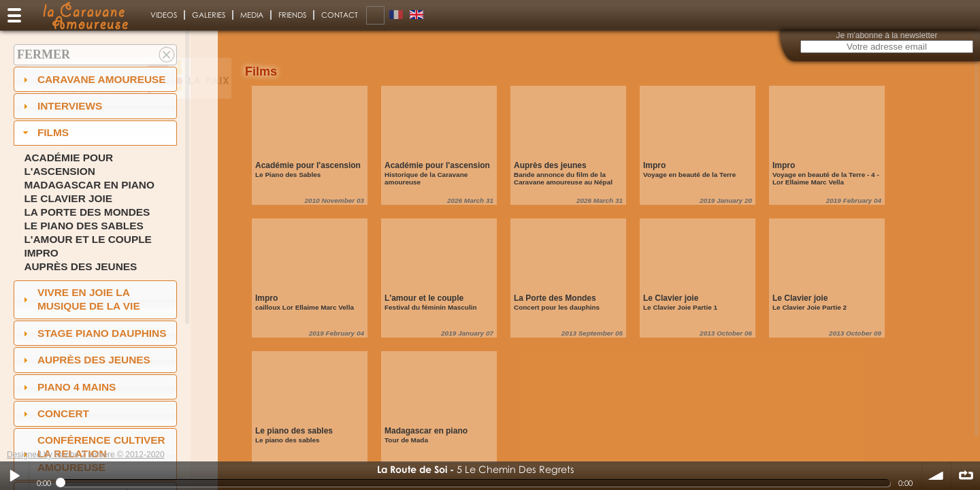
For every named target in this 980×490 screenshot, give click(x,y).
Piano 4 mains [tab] (68, 387)
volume (936, 476)
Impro (41, 253)
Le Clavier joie (68, 198)
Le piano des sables (83, 226)
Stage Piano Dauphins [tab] (93, 333)
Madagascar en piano (89, 185)
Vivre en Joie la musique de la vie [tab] (80, 299)
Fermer (44, 54)
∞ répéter (966, 476)
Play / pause (14, 476)
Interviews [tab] (61, 106)
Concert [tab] (54, 413)
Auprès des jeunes (80, 266)
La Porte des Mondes (87, 212)
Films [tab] (44, 132)
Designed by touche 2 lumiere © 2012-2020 (86, 455)
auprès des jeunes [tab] (85, 360)
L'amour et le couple (88, 239)
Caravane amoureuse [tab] (93, 79)
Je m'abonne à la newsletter (886, 35)
